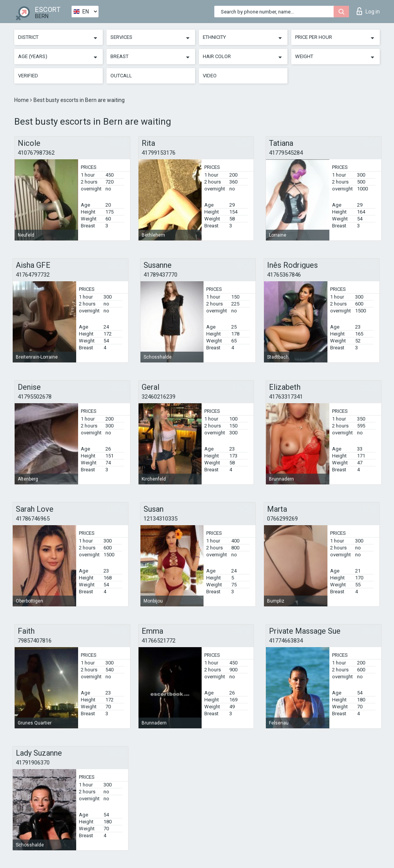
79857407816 (35, 641)
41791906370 (33, 763)
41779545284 (286, 153)
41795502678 (35, 397)
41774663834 (286, 641)
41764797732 (33, 275)
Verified (28, 76)
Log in (368, 11)
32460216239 (159, 397)
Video (210, 76)
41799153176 (159, 153)
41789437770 (160, 275)
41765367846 (284, 275)
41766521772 (159, 641)
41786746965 (33, 519)
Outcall (121, 76)
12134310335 (160, 519)
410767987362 (36, 153)
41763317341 (286, 397)
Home (22, 100)
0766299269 (282, 519)
